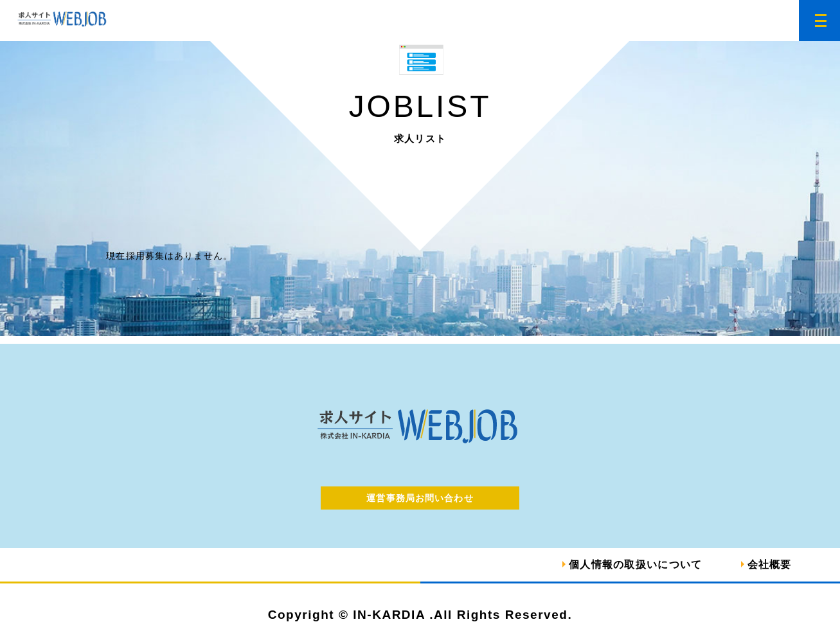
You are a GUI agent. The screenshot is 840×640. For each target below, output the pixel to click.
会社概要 (770, 564)
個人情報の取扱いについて (635, 564)
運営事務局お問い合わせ (420, 498)
